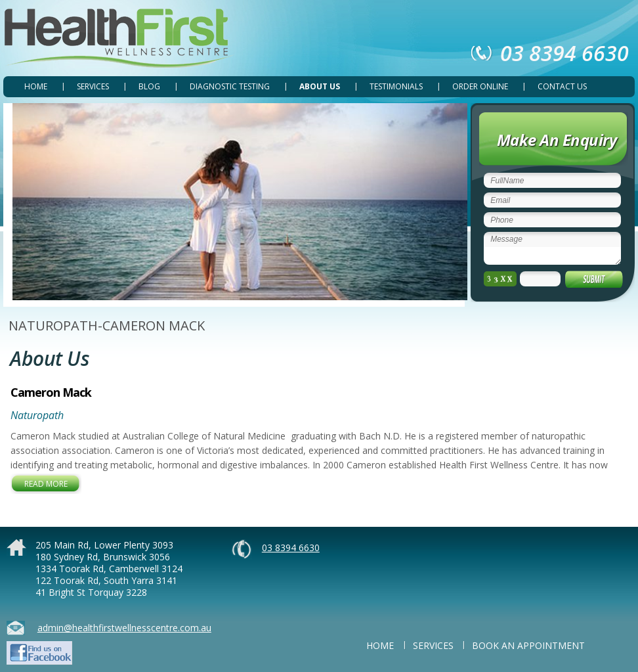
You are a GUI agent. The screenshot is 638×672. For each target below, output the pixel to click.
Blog (149, 86)
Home (36, 86)
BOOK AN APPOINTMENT (528, 645)
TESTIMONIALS (396, 86)
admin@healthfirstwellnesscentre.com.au (124, 628)
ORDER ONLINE (480, 86)
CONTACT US (562, 86)
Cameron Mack (51, 392)
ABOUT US (320, 86)
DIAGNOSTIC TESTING (230, 86)
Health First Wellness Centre (119, 38)
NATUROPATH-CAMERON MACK (107, 325)
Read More (46, 484)
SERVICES (93, 86)
